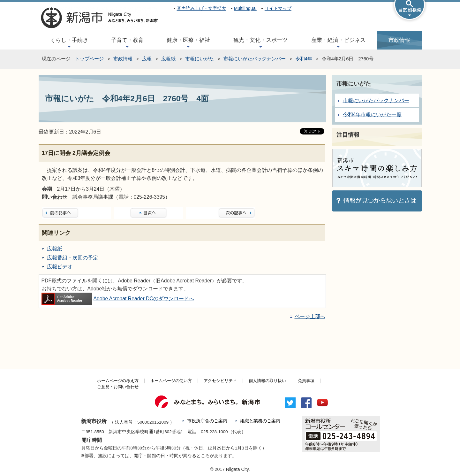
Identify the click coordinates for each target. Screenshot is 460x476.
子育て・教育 (127, 40)
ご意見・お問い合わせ (118, 387)
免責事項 (306, 381)
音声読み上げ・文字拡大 (201, 8)
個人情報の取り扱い (267, 381)
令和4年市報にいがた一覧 (372, 115)
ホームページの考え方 (118, 381)
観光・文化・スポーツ (260, 40)
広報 (147, 59)
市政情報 (399, 40)
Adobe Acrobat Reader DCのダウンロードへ (118, 299)
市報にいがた (200, 59)
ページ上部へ (310, 316)
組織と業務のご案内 (260, 421)
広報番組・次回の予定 (72, 258)
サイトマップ (278, 8)
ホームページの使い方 (171, 381)
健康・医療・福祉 (188, 40)
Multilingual (245, 8)
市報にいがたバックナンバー (255, 59)
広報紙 (168, 59)
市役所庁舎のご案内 (207, 421)
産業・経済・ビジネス (338, 40)
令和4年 (304, 59)
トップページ (89, 59)
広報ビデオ (60, 267)
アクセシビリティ (220, 381)
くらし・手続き (69, 40)
